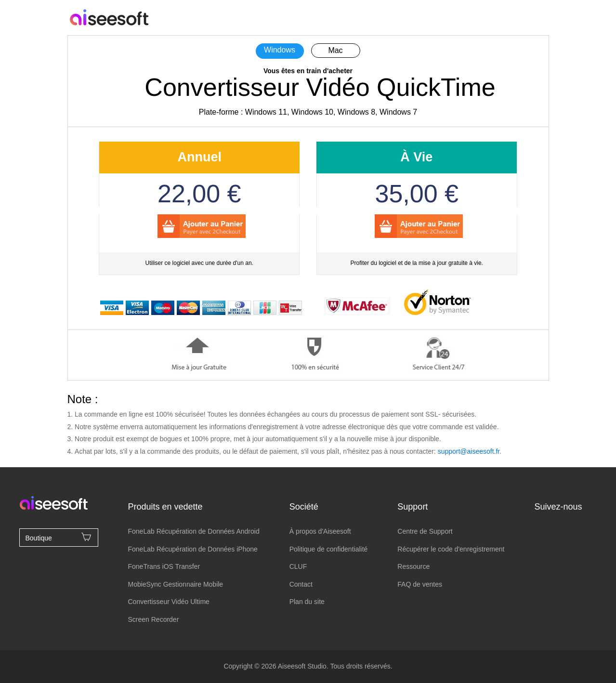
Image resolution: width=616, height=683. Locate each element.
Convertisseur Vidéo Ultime (168, 602)
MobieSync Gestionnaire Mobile (175, 584)
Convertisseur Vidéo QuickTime (320, 87)
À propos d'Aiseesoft (320, 531)
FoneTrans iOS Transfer (164, 566)
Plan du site (307, 602)
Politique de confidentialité (329, 549)
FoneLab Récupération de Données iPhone (192, 549)
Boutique (59, 537)
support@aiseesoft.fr (469, 451)
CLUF (298, 566)
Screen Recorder (153, 619)
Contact (301, 584)
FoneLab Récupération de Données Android (193, 531)
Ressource (413, 566)
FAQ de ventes (420, 584)
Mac (335, 50)
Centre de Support (425, 531)
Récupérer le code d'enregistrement (451, 549)
